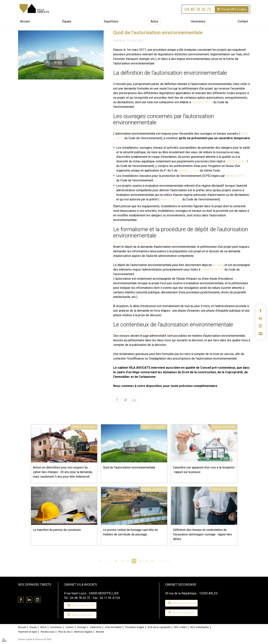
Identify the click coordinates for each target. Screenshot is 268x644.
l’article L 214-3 (236, 161)
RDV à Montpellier (200, 627)
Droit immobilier (113, 627)
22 (128, 561)
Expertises (111, 21)
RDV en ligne (233, 9)
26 (153, 561)
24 (140, 561)
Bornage (82, 627)
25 (146, 561)
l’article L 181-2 (202, 102)
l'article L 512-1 (236, 176)
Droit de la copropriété (159, 627)
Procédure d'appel (135, 627)
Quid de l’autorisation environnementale (129, 467)
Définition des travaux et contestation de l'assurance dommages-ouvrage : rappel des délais (202, 534)
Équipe (67, 21)
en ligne (218, 265)
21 (122, 561)
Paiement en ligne (260, 334)
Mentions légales (83, 632)
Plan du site (64, 632)
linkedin (260, 318)
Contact (243, 21)
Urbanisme (96, 627)
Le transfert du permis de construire (57, 530)
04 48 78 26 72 (198, 9)
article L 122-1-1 (170, 199)
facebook (260, 311)
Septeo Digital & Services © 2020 (35, 639)
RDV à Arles (181, 627)
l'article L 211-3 (189, 170)
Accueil (25, 21)
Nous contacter (83, 605)
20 (116, 561)
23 (134, 561)
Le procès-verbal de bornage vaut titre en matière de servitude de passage (130, 532)
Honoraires (198, 21)
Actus (154, 21)
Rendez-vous (48, 632)
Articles (100, 632)
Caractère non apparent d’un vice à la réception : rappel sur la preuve (204, 470)
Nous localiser (82, 615)
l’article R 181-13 (212, 270)
